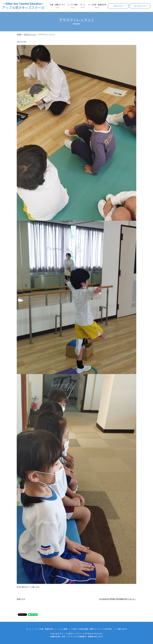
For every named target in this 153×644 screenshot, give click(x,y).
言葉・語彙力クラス (57, 6)
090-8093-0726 (140, 6)
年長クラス (21, 599)
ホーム (83, 6)
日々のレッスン (30, 34)
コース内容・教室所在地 (97, 6)
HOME (19, 34)
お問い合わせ (118, 6)
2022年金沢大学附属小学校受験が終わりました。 (118, 599)
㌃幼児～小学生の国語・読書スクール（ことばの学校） (92, 629)
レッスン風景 (73, 6)
